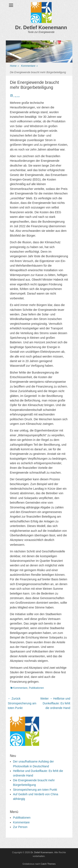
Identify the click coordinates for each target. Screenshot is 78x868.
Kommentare (29, 66)
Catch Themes (48, 864)
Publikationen (36, 688)
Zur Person (20, 827)
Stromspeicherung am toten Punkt (35, 790)
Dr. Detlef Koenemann (41, 27)
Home (15, 66)
